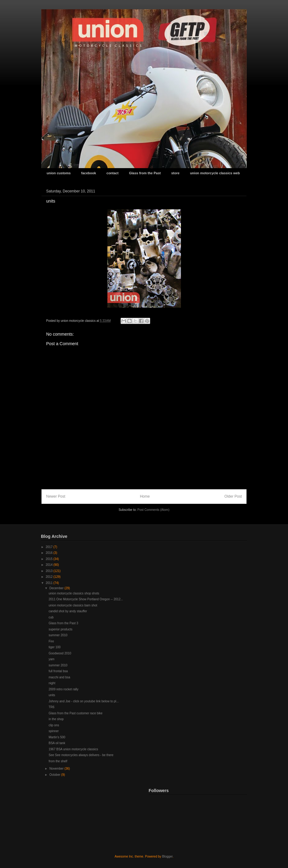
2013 (49, 571)
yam (52, 659)
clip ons (54, 725)
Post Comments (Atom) (154, 510)
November (57, 769)
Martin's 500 (57, 737)
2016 (49, 553)
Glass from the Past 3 (63, 623)
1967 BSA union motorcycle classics (73, 749)
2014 (49, 565)
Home (145, 496)
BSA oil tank (57, 743)
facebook (89, 173)
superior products (60, 629)
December (57, 588)
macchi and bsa (59, 677)
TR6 (52, 707)
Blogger (167, 856)
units (52, 695)
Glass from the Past (145, 173)
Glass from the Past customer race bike (76, 713)
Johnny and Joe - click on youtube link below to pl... (84, 701)
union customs (59, 173)
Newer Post (56, 496)
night (52, 683)
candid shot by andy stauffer (68, 611)
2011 (49, 583)
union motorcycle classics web (215, 173)
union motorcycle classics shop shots (74, 593)
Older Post (233, 496)
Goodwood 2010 (60, 653)
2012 (49, 577)
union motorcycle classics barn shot (73, 605)
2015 (49, 559)
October (55, 775)
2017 (49, 547)
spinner (54, 731)
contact (112, 173)
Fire (51, 641)
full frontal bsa (58, 671)
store (175, 173)
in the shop (56, 719)
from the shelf (58, 761)
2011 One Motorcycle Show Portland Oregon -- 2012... (86, 599)
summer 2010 (58, 635)
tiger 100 (55, 647)
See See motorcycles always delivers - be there (81, 755)
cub (51, 617)
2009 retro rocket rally (64, 689)
